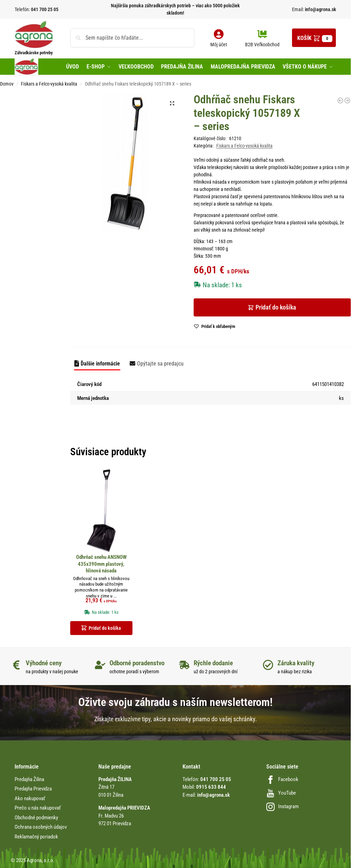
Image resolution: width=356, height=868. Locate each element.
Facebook (282, 779)
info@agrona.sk (320, 9)
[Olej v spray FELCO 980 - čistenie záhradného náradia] (347, 101)
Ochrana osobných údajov (41, 827)
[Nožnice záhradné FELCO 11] (340, 101)
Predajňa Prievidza (33, 789)
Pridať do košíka (276, 307)
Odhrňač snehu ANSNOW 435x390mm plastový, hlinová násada (101, 564)
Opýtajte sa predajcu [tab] (160, 364)
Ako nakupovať (30, 798)
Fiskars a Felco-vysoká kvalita (49, 84)
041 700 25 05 (45, 9)
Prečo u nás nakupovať (38, 808)
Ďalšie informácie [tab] (100, 364)
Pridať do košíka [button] (105, 628)
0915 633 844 (211, 787)
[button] (314, 38)
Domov (7, 84)
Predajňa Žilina (29, 779)
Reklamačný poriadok (36, 837)
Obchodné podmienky (36, 818)
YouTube (281, 793)
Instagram (282, 806)
